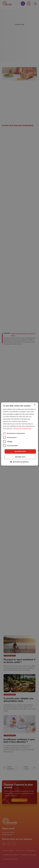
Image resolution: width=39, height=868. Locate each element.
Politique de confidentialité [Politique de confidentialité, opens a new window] (22, 429)
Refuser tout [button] (20, 457)
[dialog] (19, 434)
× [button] (35, 405)
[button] (19, 462)
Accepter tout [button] (20, 451)
